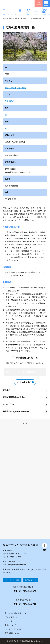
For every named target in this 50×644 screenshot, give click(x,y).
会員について (10, 625)
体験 (28, 14)
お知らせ (8, 621)
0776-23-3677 (29, 591)
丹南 (7, 101)
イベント (36, 14)
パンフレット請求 (12, 580)
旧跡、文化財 (10, 88)
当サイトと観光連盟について (17, 613)
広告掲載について (12, 633)
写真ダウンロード (20, 18)
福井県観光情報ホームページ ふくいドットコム (15, 4)
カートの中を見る (24, 382)
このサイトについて (13, 629)
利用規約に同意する (27, 358)
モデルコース (12, 14)
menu (46, 4)
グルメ (44, 14)
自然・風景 (21, 88)
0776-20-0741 (29, 604)
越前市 (12, 101)
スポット (20, 14)
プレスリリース (11, 617)
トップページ (7, 18)
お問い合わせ (31, 580)
